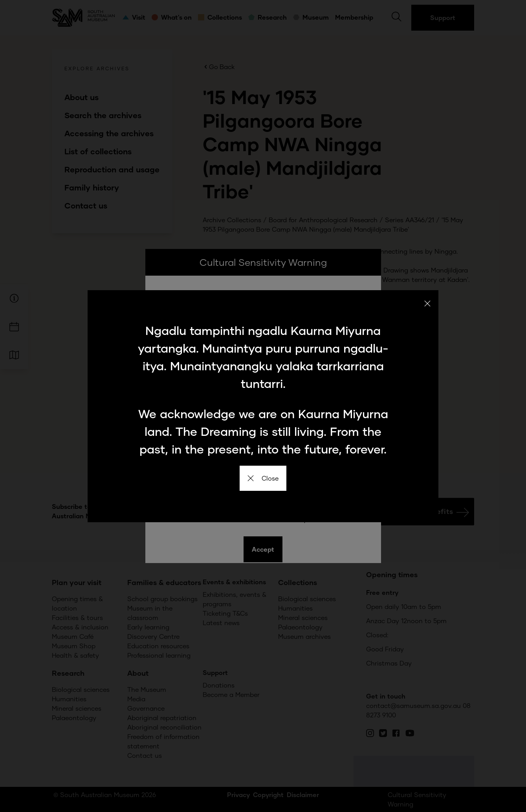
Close (263, 478)
